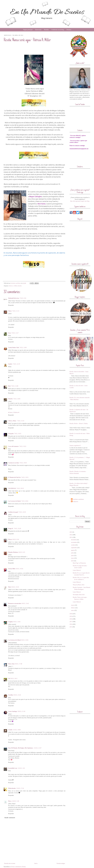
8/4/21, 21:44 (17, 695)
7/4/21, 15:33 (21, 421)
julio (72, 553)
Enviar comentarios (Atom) (18, 867)
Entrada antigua (61, 863)
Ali (9, 679)
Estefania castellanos (78, 499)
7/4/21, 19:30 (23, 463)
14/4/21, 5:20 (15, 801)
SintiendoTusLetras (14, 298)
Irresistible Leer (13, 768)
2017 (71, 622)
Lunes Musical (77, 570)
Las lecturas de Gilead (14, 640)
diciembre (74, 540)
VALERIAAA (12, 488)
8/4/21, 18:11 (14, 679)
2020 (71, 614)
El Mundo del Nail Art (14, 477)
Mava (10, 801)
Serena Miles (12, 569)
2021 (71, 537)
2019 (71, 616)
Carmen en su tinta (14, 463)
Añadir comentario (10, 818)
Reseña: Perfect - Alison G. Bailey (79, 424)
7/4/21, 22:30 (22, 512)
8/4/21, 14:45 (17, 622)
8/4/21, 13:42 (25, 603)
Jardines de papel (13, 512)
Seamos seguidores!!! (75, 446)
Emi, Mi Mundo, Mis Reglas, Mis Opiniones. (21, 748)
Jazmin (10, 730)
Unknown (75, 502)
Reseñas (46, 30)
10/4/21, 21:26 (21, 711)
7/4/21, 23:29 (17, 529)
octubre (73, 545)
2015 (71, 627)
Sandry (10, 364)
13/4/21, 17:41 (20, 788)
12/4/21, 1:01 (21, 768)
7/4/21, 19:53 (25, 477)
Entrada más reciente (10, 863)
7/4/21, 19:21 (23, 446)
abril (72, 561)
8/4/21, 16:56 (25, 640)
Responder (11, 305)
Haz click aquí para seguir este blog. (80, 201)
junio (73, 556)
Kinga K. (11, 529)
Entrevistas (38, 30)
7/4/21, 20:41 (25, 501)
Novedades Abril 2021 (79, 595)
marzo (73, 605)
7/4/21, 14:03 (17, 399)
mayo (73, 558)
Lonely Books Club (14, 348)
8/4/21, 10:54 (20, 569)
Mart (10, 587)
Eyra (10, 333)
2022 (71, 535)
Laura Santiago (13, 711)
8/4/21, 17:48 (19, 664)
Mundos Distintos (13, 552)
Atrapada (11, 434)
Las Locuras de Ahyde (14, 501)
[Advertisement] (81, 509)
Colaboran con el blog (58, 30)
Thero (10, 311)
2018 (71, 619)
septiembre (74, 548)
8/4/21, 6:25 (22, 552)
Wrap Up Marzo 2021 (79, 585)
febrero (73, 608)
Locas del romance (13, 446)
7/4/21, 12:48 (15, 386)
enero (73, 610)
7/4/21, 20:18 (20, 488)
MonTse (10, 399)
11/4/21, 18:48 (17, 730)
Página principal (28, 30)
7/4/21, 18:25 (18, 434)
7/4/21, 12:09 (23, 348)
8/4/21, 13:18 (15, 587)
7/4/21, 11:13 (16, 311)
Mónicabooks (12, 788)
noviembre (74, 542)
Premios (69, 30)
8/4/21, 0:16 (16, 539)
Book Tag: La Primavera (79, 563)
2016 (71, 624)
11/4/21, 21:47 (38, 748)
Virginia (10, 622)
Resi (9, 386)
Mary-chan (11, 664)
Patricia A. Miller (13, 286)
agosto (73, 550)
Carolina (11, 695)
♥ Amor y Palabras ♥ (14, 412)
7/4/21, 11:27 (15, 333)
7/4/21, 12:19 (16, 364)
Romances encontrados (15, 603)
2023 (71, 532)
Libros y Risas (12, 421)
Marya (10, 539)
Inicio (36, 863)
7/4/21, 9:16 (23, 298)
